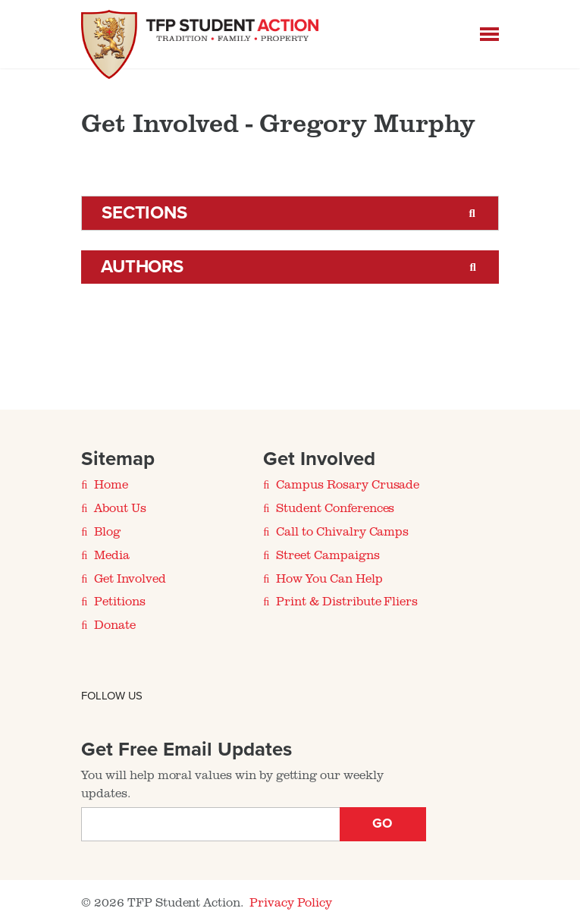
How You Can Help (329, 578)
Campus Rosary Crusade (348, 484)
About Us (120, 508)
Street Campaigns (328, 555)
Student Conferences (335, 508)
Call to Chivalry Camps (342, 531)
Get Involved (130, 578)
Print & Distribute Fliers (347, 601)
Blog (107, 531)
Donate (115, 624)
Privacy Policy (291, 902)
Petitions (120, 601)
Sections (144, 213)
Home (111, 484)
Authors (143, 267)
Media (112, 555)
